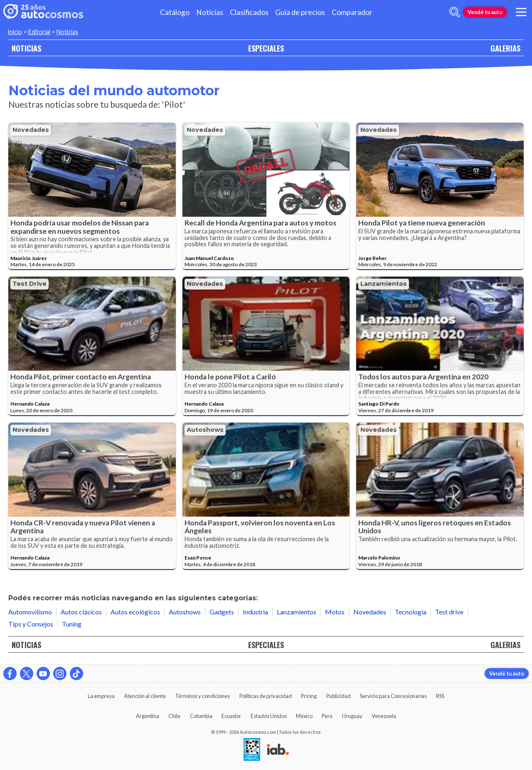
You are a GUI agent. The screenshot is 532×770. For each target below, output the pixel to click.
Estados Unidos (269, 716)
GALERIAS (505, 48)
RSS (440, 696)
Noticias (210, 12)
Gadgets (222, 612)
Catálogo (175, 12)
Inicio (15, 32)
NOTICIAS (26, 48)
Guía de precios (300, 12)
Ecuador (231, 716)
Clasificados (249, 12)
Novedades (31, 130)
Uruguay (352, 716)
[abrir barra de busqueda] (455, 12)
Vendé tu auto (485, 12)
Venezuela (384, 716)
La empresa (101, 696)
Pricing (309, 696)
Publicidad (339, 696)
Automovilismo (30, 612)
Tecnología (411, 612)
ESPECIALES (266, 48)
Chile (174, 716)
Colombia (201, 716)
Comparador (352, 12)
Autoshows (205, 430)
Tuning (72, 624)
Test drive (30, 284)
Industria (255, 612)
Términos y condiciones (202, 696)
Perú (327, 716)
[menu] (521, 12)
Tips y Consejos (31, 624)
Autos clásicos (81, 612)
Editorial (39, 32)
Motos (335, 612)
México (304, 716)
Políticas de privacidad (266, 696)
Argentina (148, 716)
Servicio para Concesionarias (393, 696)
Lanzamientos (384, 284)
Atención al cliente (145, 696)
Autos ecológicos (135, 612)
